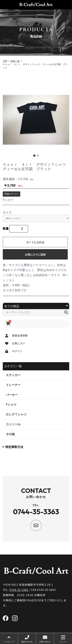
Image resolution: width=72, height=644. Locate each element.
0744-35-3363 (19, 590)
